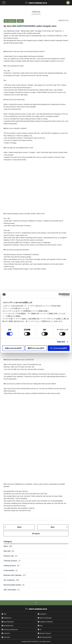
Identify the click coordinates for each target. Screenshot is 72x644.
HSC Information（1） (12, 590)
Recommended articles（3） (15, 585)
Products (7, 618)
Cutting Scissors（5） (12, 566)
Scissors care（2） (11, 556)
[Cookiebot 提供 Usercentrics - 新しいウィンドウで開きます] (60, 295)
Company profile (46, 622)
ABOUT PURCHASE (46, 618)
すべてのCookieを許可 (59, 348)
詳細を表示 (61, 342)
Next (53, 527)
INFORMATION (8, 626)
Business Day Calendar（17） (15, 575)
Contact (7, 633)
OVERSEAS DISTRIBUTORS (11, 630)
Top (5, 614)
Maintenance (9, 622)
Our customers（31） (12, 580)
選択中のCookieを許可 (36, 348)
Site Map (7, 637)
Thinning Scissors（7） (13, 561)
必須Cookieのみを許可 (13, 348)
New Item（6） (9, 551)
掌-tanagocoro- (46, 637)
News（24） (8, 546)
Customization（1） (11, 570)
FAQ (41, 626)
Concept (43, 614)
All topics (36, 534)
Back (19, 527)
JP (40, 630)
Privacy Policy (45, 633)
